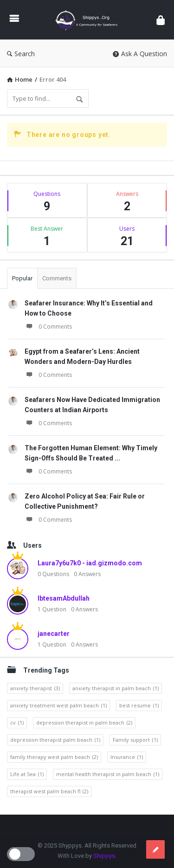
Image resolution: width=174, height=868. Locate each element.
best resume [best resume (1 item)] (139, 706)
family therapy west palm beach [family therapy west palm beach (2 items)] (54, 757)
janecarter (54, 634)
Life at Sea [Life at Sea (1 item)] (27, 774)
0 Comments (48, 327)
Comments (57, 278)
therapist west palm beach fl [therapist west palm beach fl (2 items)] (49, 791)
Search (21, 54)
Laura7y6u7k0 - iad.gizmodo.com (90, 563)
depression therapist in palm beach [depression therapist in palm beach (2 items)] (84, 723)
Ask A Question (140, 54)
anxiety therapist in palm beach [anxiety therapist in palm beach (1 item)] (116, 688)
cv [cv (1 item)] (17, 723)
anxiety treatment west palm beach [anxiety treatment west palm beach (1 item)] (58, 706)
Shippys (104, 856)
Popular (22, 278)
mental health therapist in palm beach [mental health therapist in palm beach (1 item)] (108, 774)
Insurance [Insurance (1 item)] (127, 757)
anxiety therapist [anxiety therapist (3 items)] (35, 688)
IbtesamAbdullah (64, 598)
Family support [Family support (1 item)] (135, 740)
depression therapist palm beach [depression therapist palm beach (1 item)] (55, 740)
